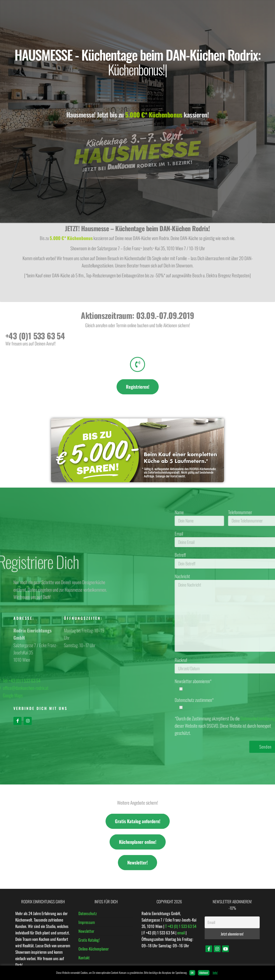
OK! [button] (192, 973)
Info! (215, 972)
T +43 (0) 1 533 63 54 (181, 926)
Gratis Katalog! (89, 940)
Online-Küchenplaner (94, 949)
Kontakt (84, 957)
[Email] (232, 922)
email (181, 933)
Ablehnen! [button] (204, 973)
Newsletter (86, 931)
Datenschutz (88, 913)
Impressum (87, 922)
